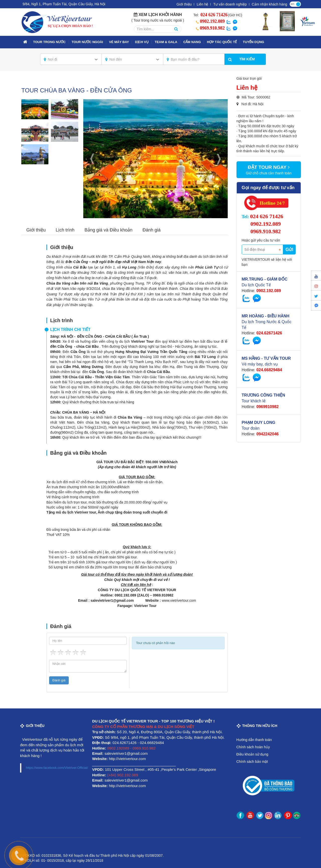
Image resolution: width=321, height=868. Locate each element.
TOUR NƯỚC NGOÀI (87, 42)
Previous (92, 159)
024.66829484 (269, 370)
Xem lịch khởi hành (160, 15)
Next (219, 159)
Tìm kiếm (247, 59)
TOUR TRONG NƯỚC (49, 42)
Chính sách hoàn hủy (253, 747)
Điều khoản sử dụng (252, 754)
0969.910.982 (209, 28)
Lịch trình (65, 230)
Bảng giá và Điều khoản (108, 230)
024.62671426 (269, 333)
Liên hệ (202, 4)
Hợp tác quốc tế (222, 42)
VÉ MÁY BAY (119, 42)
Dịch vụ (142, 42)
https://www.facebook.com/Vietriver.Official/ (57, 768)
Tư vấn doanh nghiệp (230, 4)
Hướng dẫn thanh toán (254, 740)
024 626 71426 (214, 15)
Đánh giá (151, 230)
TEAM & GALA (166, 42)
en (292, 4)
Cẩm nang (192, 42)
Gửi (289, 250)
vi (298, 4)
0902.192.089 (209, 21)
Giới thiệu (184, 4)
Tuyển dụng (253, 42)
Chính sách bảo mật (252, 762)
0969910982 (267, 407)
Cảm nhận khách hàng (269, 4)
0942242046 (267, 434)
